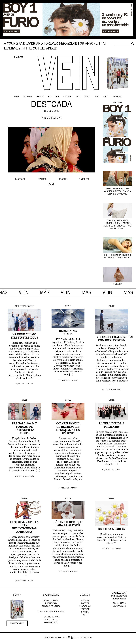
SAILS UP (117, 285)
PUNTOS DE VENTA (51, 607)
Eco (50, 97)
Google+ (5, 642)
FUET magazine (51, 620)
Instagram (117, 97)
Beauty (40, 97)
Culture (67, 97)
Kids (97, 97)
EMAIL (51, 184)
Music (87, 97)
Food (78, 97)
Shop (106, 97)
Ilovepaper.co (51, 623)
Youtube (85, 609)
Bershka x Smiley (112, 529)
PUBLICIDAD (51, 604)
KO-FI (85, 615)
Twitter (85, 604)
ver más (31, 384)
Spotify (85, 612)
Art (57, 97)
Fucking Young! (51, 617)
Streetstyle (21, 306)
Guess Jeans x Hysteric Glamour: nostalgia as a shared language (118, 192)
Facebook (85, 601)
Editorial (28, 97)
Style (17, 97)
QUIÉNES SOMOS (51, 601)
